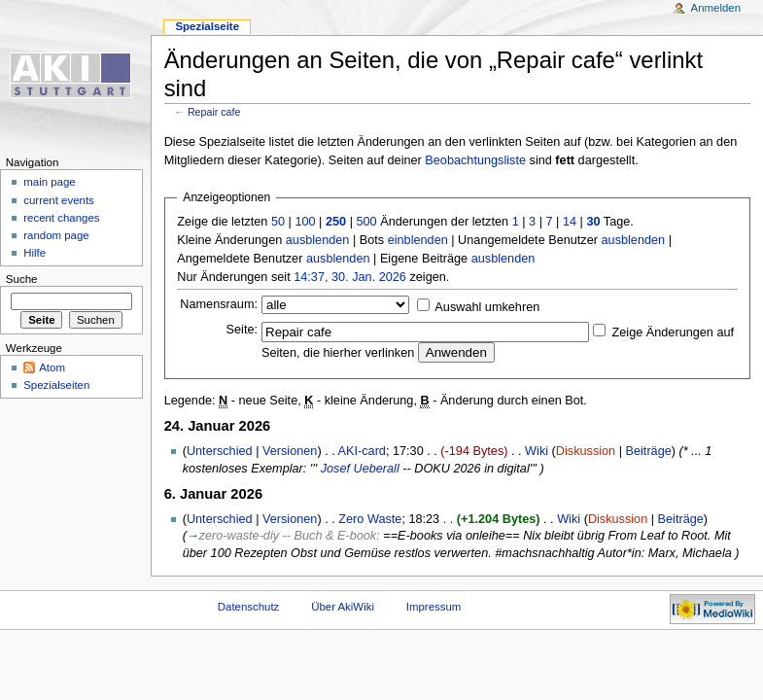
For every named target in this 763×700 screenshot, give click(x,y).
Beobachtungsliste (475, 160)
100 (305, 222)
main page (50, 182)
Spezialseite (207, 26)
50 (278, 222)
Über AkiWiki (343, 607)
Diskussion (586, 451)
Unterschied (220, 451)
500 (366, 222)
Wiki (537, 451)
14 (570, 222)
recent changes (61, 218)
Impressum (434, 607)
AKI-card (362, 451)
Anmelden (716, 8)
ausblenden (318, 240)
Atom (52, 367)
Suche (22, 279)
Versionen (290, 451)
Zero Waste (370, 519)
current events (59, 200)
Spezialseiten (56, 385)
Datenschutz (249, 607)
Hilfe (35, 253)
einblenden (418, 240)
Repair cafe (214, 112)
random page (56, 235)
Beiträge (649, 451)
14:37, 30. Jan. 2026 (350, 277)
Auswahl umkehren (487, 307)
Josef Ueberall (360, 469)
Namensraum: (219, 304)
